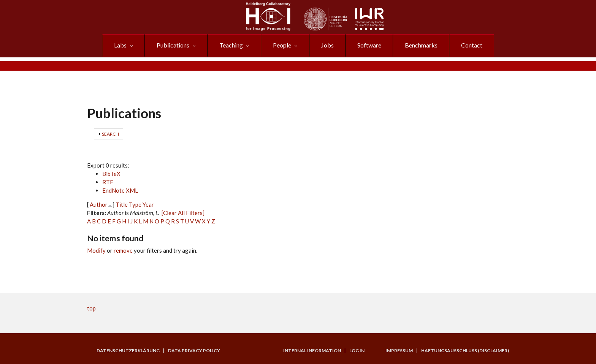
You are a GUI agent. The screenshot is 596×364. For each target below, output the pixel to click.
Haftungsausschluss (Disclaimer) (465, 351)
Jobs (327, 45)
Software (369, 45)
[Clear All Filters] (183, 213)
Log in (357, 351)
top (91, 308)
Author (99, 204)
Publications (173, 45)
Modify (96, 250)
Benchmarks (421, 45)
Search (110, 134)
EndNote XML (120, 190)
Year (148, 204)
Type (135, 204)
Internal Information (312, 351)
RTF (108, 182)
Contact (472, 45)
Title (122, 204)
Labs (120, 45)
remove (123, 250)
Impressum (399, 351)
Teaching (231, 45)
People (282, 45)
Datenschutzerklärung (128, 351)
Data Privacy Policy (194, 351)
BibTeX (111, 174)
